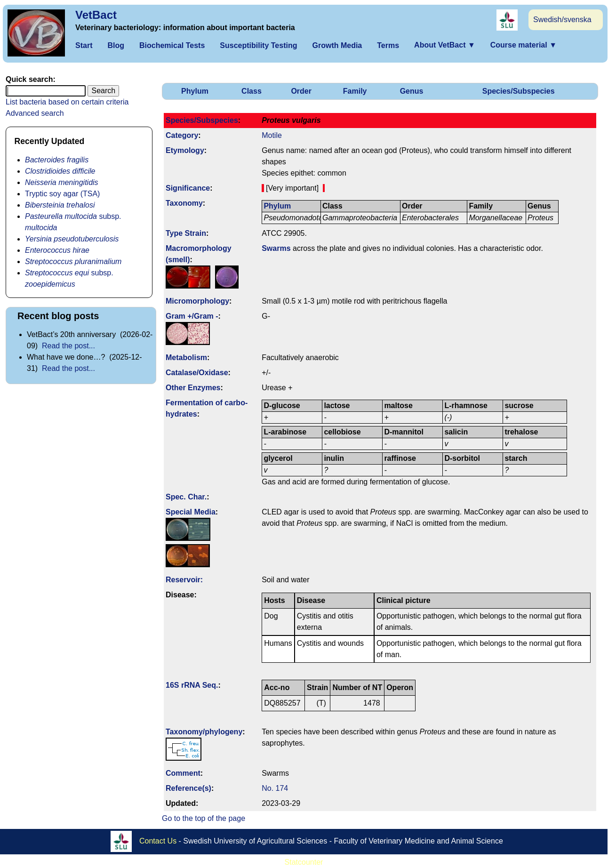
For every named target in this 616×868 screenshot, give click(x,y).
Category (182, 135)
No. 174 (275, 788)
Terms (388, 45)
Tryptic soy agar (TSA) (62, 194)
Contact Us (158, 841)
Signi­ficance (188, 188)
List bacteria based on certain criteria (67, 102)
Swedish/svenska (562, 20)
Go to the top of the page (204, 818)
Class (252, 91)
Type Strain (186, 233)
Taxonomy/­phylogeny (204, 732)
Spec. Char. (186, 497)
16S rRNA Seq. (192, 685)
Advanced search (35, 113)
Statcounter (304, 862)
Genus (412, 91)
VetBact (96, 15)
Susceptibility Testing (258, 45)
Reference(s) (188, 788)
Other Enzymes (193, 388)
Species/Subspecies (519, 91)
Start (84, 45)
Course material (524, 45)
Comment (183, 773)
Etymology (185, 150)
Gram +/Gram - (192, 316)
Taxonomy (184, 203)
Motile (272, 135)
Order (301, 91)
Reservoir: (184, 580)
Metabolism (186, 358)
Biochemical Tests (172, 45)
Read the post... (68, 346)
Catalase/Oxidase (197, 373)
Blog (116, 45)
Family (355, 91)
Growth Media (337, 45)
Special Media (191, 512)
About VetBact (445, 45)
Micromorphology (197, 301)
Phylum (195, 91)
